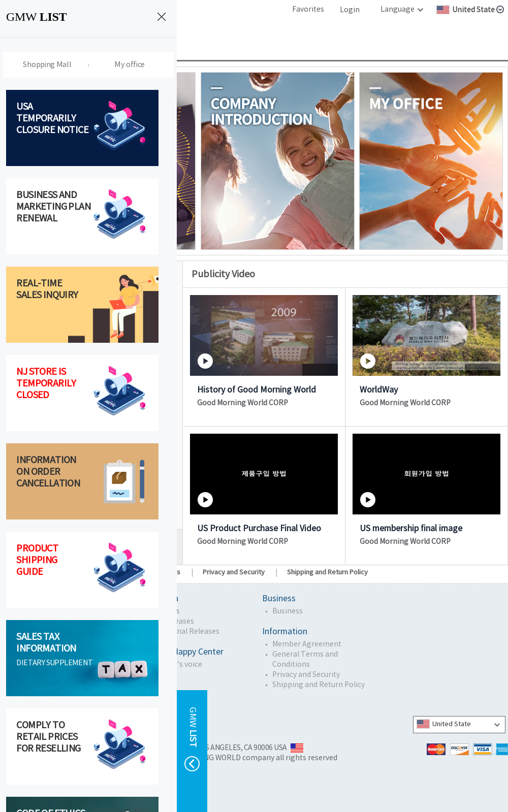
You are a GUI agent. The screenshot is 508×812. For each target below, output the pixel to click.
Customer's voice (173, 665)
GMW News (162, 611)
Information (285, 632)
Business (279, 599)
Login (350, 10)
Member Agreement (307, 644)
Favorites (308, 10)
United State (444, 724)
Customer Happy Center (178, 652)
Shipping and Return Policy (327, 573)
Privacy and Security (234, 573)
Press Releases (169, 622)
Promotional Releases (181, 632)
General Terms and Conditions (305, 660)
